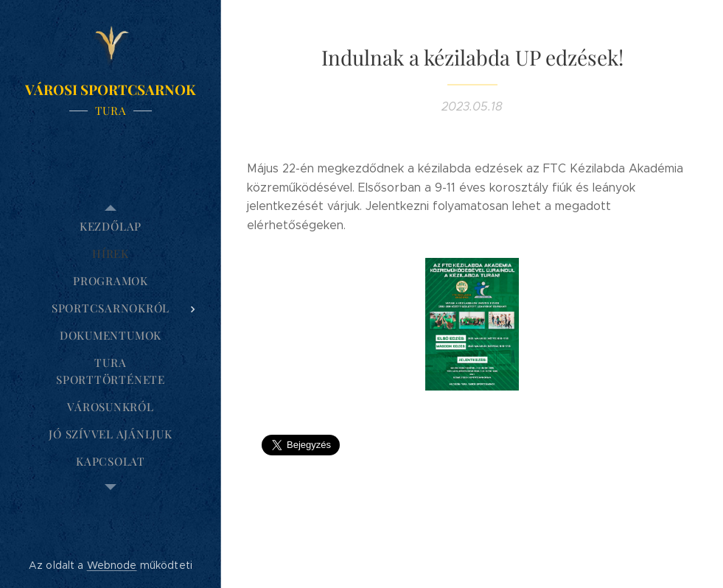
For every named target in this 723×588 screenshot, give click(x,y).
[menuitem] (111, 227)
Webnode (112, 565)
